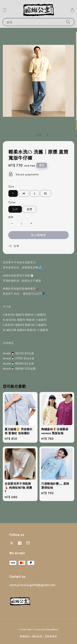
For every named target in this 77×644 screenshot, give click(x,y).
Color (12, 202)
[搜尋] (68, 22)
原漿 (30, 209)
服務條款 (25, 636)
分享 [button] (14, 246)
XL (46, 193)
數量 (11, 217)
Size (11, 186)
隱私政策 (37, 636)
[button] (5, 10)
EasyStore (53, 629)
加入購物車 (38, 235)
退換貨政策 (51, 636)
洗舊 (15, 209)
